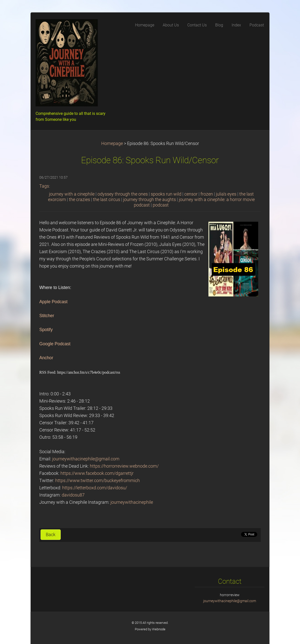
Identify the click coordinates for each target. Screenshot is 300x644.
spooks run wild (166, 194)
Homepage (112, 143)
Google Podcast (55, 344)
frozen (207, 194)
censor (191, 194)
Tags (44, 186)
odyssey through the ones (123, 194)
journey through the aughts (150, 200)
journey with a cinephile (72, 194)
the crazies (79, 200)
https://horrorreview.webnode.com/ (124, 466)
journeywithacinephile (132, 502)
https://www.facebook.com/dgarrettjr (97, 473)
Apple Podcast (53, 302)
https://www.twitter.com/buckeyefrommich (98, 481)
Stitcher (47, 316)
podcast (161, 205)
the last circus (107, 200)
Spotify (46, 330)
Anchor (46, 358)
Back (51, 535)
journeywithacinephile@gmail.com (86, 459)
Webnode (159, 629)
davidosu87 (73, 495)
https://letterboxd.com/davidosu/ (95, 488)
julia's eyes (226, 194)
